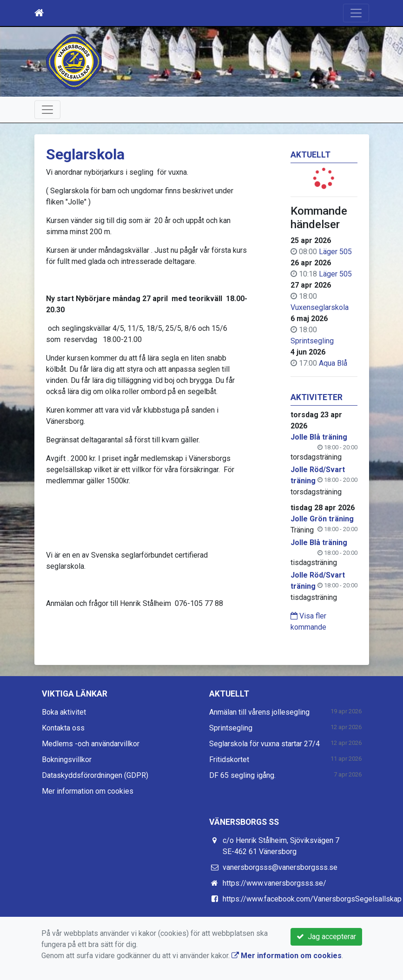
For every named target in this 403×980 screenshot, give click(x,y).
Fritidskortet (229, 760)
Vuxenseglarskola (320, 307)
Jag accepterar (326, 937)
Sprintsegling (312, 341)
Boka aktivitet (64, 712)
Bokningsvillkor (67, 760)
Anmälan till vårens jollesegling (259, 712)
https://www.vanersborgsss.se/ (274, 883)
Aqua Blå (333, 363)
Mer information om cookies (88, 791)
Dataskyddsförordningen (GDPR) (95, 775)
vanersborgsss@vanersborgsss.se (280, 867)
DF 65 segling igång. (242, 775)
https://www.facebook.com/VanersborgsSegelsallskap (312, 899)
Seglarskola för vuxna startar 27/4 (264, 744)
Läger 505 (335, 252)
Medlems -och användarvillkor (91, 744)
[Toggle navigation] (356, 13)
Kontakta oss (63, 728)
